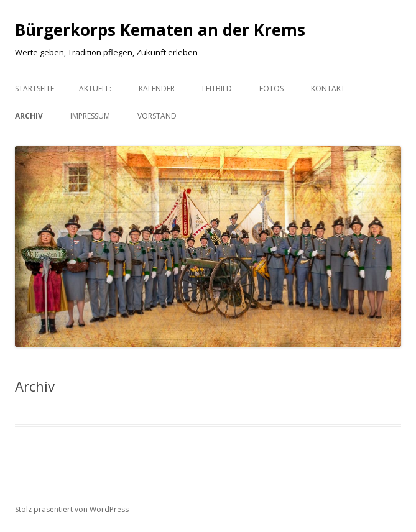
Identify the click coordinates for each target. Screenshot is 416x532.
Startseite (35, 89)
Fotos (271, 89)
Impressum (90, 116)
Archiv (29, 116)
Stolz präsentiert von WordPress (72, 509)
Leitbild (217, 89)
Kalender (157, 89)
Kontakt (328, 89)
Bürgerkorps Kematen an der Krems (160, 30)
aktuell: (95, 89)
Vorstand (157, 116)
